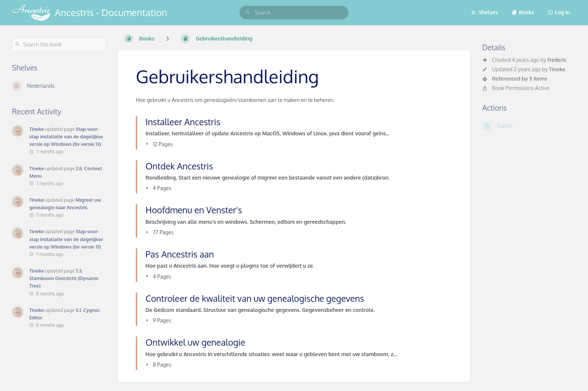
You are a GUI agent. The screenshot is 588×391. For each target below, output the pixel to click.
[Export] (529, 126)
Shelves (484, 12)
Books (523, 12)
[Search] (248, 13)
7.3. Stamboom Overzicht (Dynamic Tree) (64, 278)
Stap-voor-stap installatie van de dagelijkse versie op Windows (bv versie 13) (66, 136)
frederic (557, 60)
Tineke (557, 69)
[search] (294, 13)
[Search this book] (59, 44)
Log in (559, 12)
